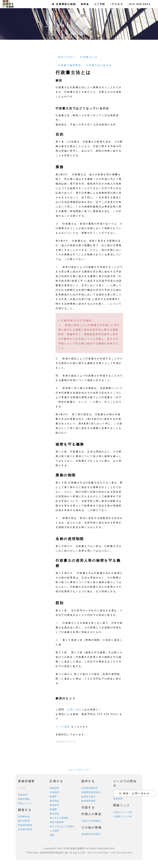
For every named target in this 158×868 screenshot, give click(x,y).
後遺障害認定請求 (91, 792)
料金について (25, 803)
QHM (112, 848)
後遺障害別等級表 (91, 834)
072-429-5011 (139, 4)
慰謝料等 (54, 805)
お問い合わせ (76, 709)
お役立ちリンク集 (123, 812)
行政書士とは (89, 57)
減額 (52, 835)
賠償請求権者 (25, 825)
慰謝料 (53, 797)
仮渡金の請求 (88, 797)
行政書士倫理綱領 (70, 65)
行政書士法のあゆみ (99, 65)
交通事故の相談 (64, 4)
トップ (22, 788)
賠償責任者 (24, 817)
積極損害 (54, 788)
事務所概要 (24, 799)
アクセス (117, 4)
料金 (85, 4)
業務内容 (23, 795)
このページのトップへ (79, 770)
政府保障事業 (88, 801)
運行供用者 (24, 821)
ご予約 (100, 4)
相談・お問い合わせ (135, 793)
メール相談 (63, 727)
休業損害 (54, 792)
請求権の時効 (25, 829)
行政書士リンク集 (123, 816)
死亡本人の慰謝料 (59, 818)
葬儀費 (53, 809)
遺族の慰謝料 (57, 822)
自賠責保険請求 (90, 788)
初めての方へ (67, 57)
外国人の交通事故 (91, 821)
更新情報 (118, 799)
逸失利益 (54, 801)
